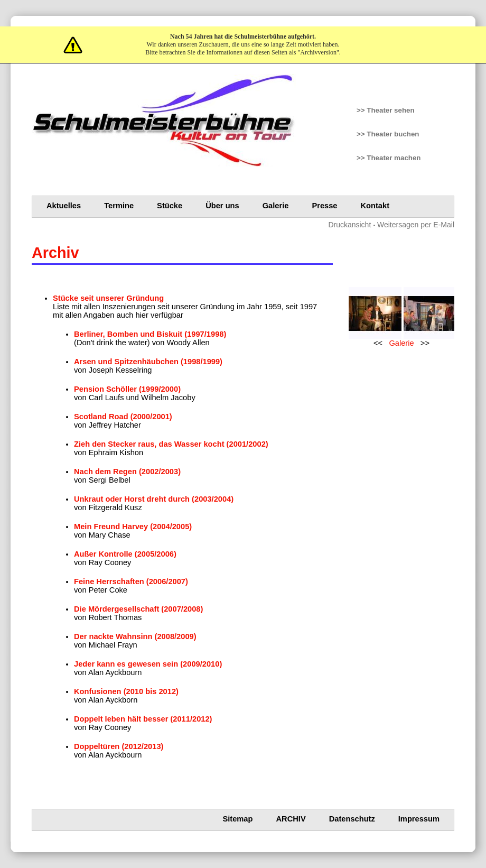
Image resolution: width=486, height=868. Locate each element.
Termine (119, 206)
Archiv (291, 819)
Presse (324, 206)
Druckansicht (349, 225)
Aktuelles (64, 206)
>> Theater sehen (386, 110)
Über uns (222, 206)
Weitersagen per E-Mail (416, 225)
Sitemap (237, 819)
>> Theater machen (389, 158)
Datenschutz (352, 819)
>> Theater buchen (388, 134)
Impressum (419, 819)
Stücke (170, 206)
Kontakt (375, 206)
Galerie (276, 206)
